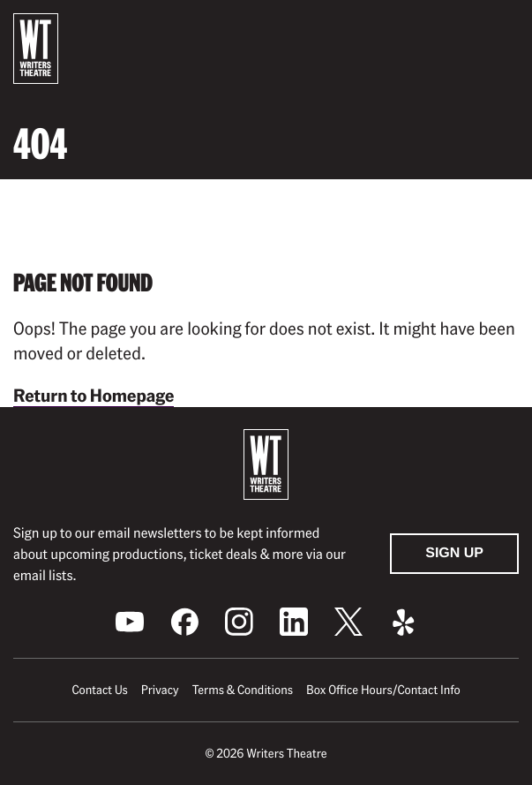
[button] (505, 29)
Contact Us (99, 690)
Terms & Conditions (243, 690)
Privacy (160, 690)
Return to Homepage (94, 395)
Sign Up (454, 553)
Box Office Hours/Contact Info (383, 690)
